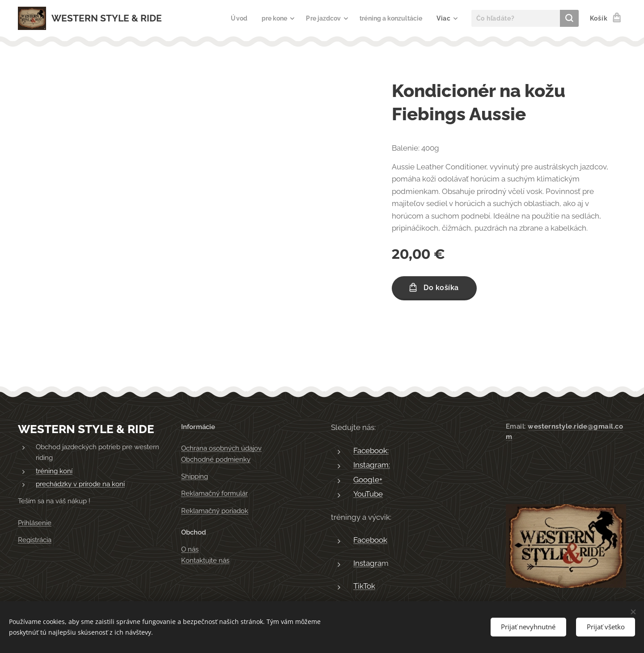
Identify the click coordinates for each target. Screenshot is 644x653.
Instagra (367, 563)
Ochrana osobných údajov (221, 449)
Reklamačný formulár (214, 494)
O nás (190, 550)
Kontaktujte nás (205, 560)
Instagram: (372, 465)
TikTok (364, 586)
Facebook (370, 540)
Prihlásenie (35, 523)
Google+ (368, 480)
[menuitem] (230, 18)
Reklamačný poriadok (215, 511)
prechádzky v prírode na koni (80, 484)
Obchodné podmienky (216, 459)
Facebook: (371, 451)
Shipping (195, 476)
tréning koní (54, 471)
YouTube (368, 494)
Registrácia (35, 540)
